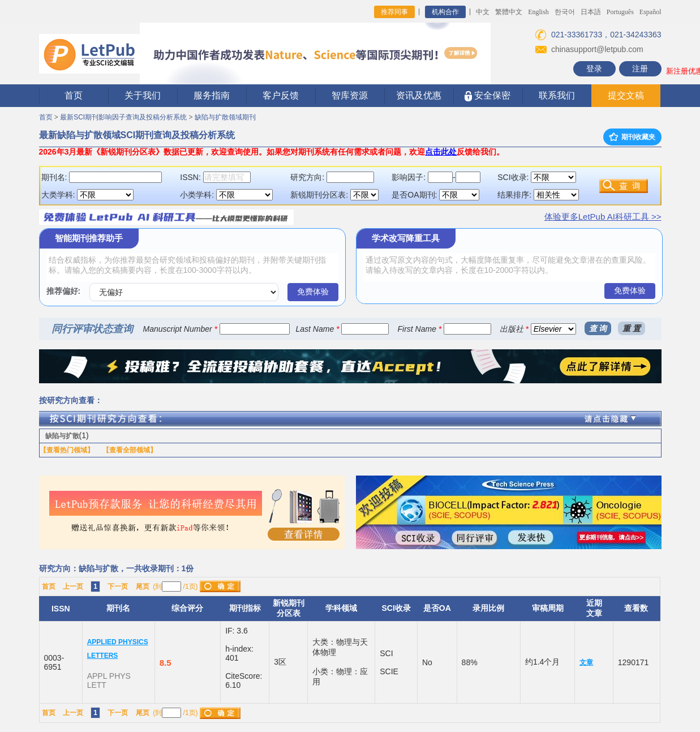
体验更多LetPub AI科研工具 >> (603, 217)
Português (620, 12)
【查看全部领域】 (130, 450)
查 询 (598, 328)
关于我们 (143, 95)
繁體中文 (509, 12)
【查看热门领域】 (67, 450)
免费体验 (313, 292)
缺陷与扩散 (62, 436)
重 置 (632, 328)
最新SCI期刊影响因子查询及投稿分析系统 (123, 117)
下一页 (118, 587)
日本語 (591, 12)
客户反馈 (281, 95)
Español (650, 12)
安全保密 (488, 96)
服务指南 (212, 95)
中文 (483, 12)
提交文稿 (626, 95)
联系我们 (557, 95)
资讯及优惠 (419, 95)
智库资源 (350, 95)
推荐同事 (394, 12)
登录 (594, 69)
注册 (640, 69)
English (538, 12)
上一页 (73, 587)
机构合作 (445, 12)
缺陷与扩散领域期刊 (225, 117)
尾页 (143, 587)
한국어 (565, 12)
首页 (74, 95)
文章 (586, 662)
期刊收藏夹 (632, 137)
